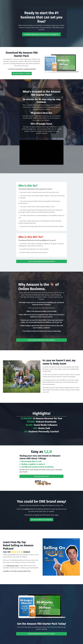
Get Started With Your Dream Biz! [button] (41, 520)
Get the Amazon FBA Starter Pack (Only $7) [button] (41, 261)
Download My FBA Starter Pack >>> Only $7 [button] (41, 634)
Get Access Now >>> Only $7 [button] (22, 74)
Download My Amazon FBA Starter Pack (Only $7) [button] (41, 34)
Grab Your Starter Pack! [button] (42, 476)
